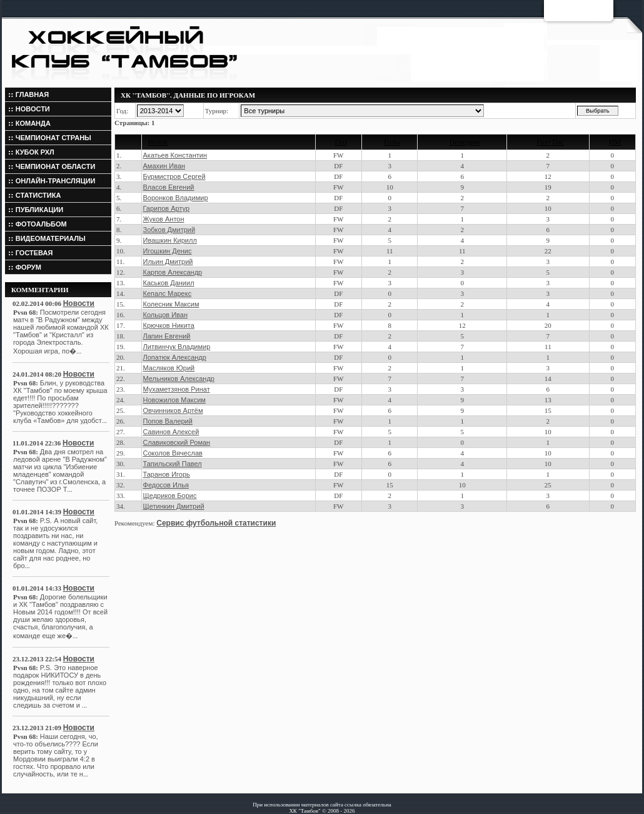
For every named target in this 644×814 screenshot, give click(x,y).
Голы (392, 142)
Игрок (158, 142)
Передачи (465, 142)
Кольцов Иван (165, 315)
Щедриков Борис (170, 496)
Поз (341, 142)
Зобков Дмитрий (169, 230)
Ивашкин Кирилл (170, 240)
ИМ (615, 142)
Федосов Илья (166, 485)
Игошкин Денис (168, 251)
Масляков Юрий (169, 368)
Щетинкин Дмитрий (174, 506)
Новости (79, 303)
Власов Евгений (169, 187)
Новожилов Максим (174, 400)
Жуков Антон (164, 219)
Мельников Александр (179, 379)
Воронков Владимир (176, 198)
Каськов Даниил (169, 283)
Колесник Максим (171, 304)
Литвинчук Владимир (177, 347)
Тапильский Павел (173, 464)
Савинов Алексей (171, 432)
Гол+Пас (550, 142)
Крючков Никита (169, 325)
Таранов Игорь (167, 474)
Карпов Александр (173, 272)
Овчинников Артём (173, 410)
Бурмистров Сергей (174, 176)
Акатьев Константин (175, 155)
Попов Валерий (168, 421)
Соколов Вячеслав (173, 453)
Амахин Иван (164, 166)
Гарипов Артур (167, 208)
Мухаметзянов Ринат (177, 389)
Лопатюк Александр (175, 357)
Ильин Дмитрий (168, 262)
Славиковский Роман (177, 442)
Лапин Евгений (167, 336)
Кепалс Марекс (168, 293)
